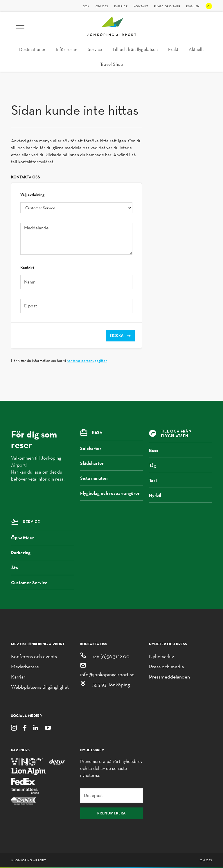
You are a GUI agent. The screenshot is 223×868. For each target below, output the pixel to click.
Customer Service (43, 582)
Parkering (43, 552)
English (193, 6)
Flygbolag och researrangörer (112, 495)
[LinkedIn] (36, 727)
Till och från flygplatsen (135, 49)
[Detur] (57, 761)
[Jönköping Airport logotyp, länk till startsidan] (111, 34)
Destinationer (32, 49)
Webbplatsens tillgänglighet (40, 687)
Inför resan (67, 49)
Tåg (180, 465)
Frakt (173, 49)
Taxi (180, 480)
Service (95, 49)
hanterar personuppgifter (87, 361)
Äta (43, 568)
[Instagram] (14, 727)
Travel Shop (112, 64)
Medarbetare (25, 666)
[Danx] (23, 800)
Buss (180, 450)
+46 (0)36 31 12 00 (111, 656)
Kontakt (141, 6)
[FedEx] (23, 781)
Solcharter (112, 448)
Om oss (102, 6)
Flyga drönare (167, 6)
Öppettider (43, 538)
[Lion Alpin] (28, 771)
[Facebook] (25, 727)
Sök (86, 6)
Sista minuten (112, 478)
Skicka (120, 335)
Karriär (121, 6)
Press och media (166, 666)
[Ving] (27, 761)
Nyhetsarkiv (161, 656)
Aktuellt (196, 49)
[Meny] (20, 27)
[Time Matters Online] (25, 791)
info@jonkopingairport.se (107, 674)
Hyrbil (180, 495)
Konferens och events (34, 656)
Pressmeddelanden (169, 677)
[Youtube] (48, 727)
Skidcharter (112, 463)
